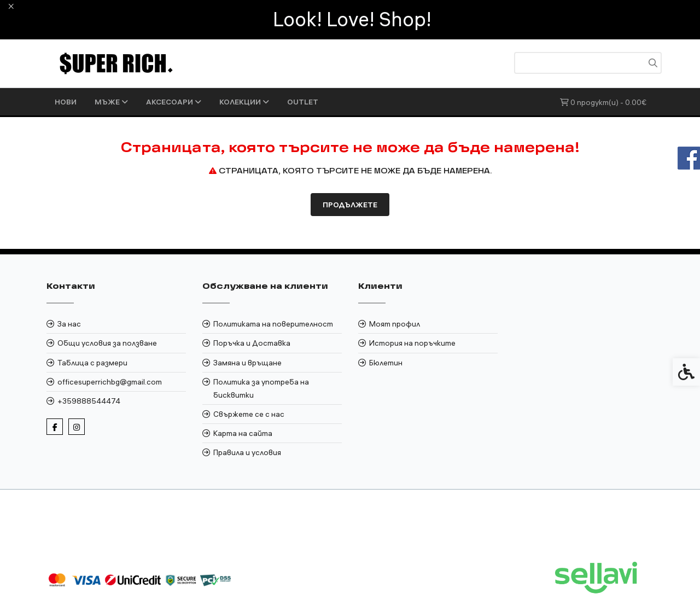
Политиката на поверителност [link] (273, 324)
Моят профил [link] (395, 324)
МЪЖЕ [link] (111, 102)
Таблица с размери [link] (92, 363)
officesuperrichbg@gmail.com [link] (110, 382)
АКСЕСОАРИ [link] (174, 102)
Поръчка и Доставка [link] (252, 343)
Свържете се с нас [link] (249, 414)
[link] (116, 63)
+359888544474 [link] (89, 401)
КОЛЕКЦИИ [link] (244, 102)
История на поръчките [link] (412, 343)
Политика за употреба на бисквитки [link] (261, 388)
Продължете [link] (350, 205)
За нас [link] (69, 324)
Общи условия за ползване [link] (107, 343)
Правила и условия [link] (247, 452)
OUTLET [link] (303, 102)
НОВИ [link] (66, 102)
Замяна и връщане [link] (247, 363)
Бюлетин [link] (386, 363)
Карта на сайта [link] (243, 433)
